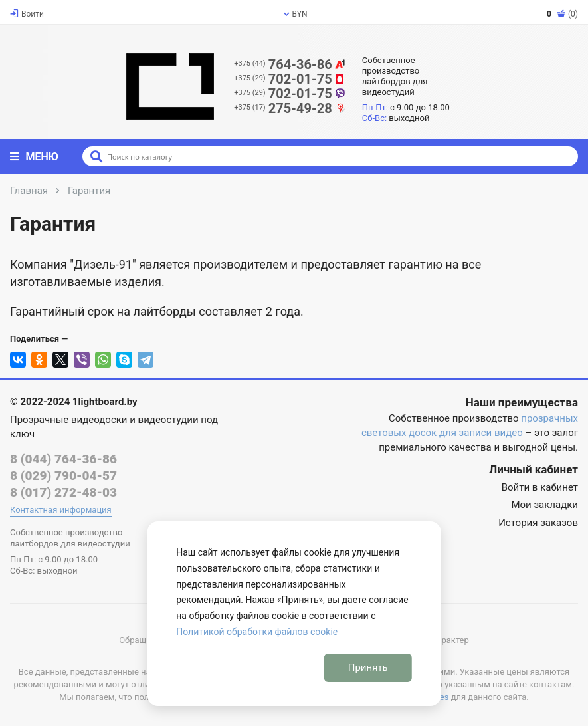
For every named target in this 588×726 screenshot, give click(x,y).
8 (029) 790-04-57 (63, 476)
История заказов (538, 523)
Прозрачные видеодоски (69, 420)
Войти (27, 14)
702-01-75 (290, 79)
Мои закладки (544, 505)
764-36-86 (290, 64)
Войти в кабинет (540, 487)
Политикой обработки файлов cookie (257, 632)
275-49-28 (290, 108)
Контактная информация (61, 510)
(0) (562, 14)
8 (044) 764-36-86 (63, 459)
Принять (368, 667)
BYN (296, 14)
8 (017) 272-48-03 (63, 492)
